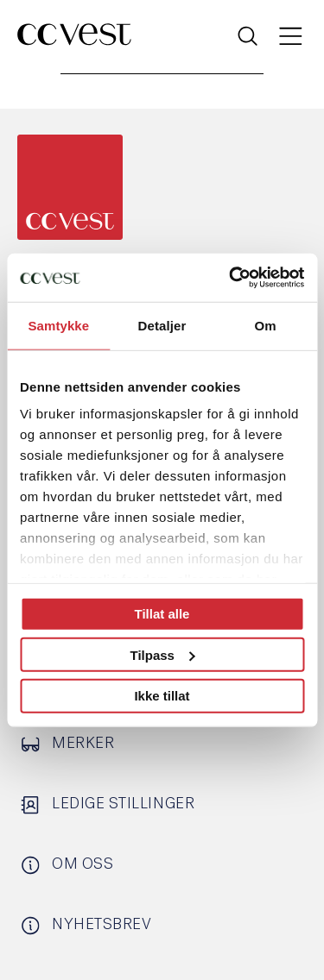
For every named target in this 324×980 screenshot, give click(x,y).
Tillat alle (162, 614)
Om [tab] (266, 325)
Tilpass (163, 654)
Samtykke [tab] (58, 325)
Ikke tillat (162, 696)
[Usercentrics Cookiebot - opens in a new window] (231, 278)
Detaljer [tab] (162, 325)
